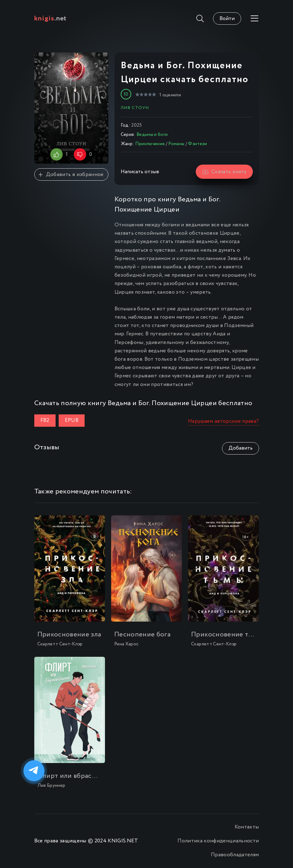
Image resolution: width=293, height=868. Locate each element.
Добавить (241, 448)
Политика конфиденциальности (218, 841)
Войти (227, 19)
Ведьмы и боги (152, 135)
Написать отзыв (140, 172)
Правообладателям (235, 855)
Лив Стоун (135, 108)
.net (50, 19)
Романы (176, 144)
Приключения (150, 144)
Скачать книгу (224, 172)
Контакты (247, 827)
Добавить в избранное (71, 175)
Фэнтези (197, 144)
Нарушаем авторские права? (224, 421)
